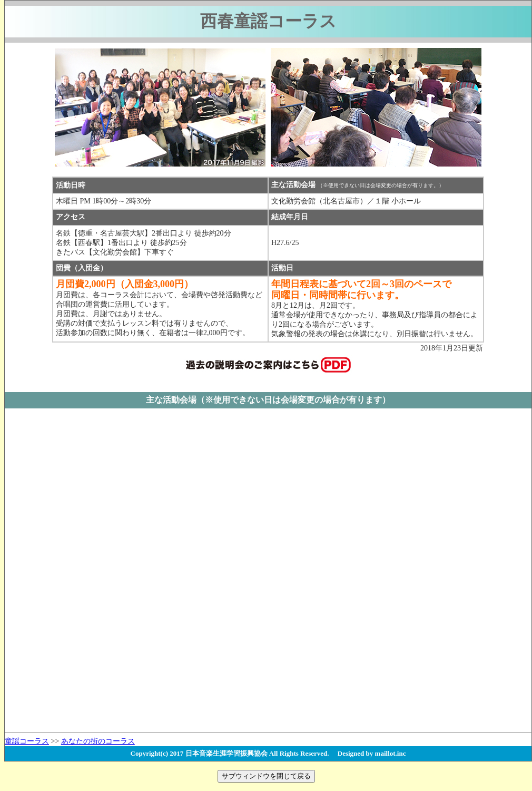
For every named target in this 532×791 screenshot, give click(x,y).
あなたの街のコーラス (98, 741)
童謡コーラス (27, 741)
